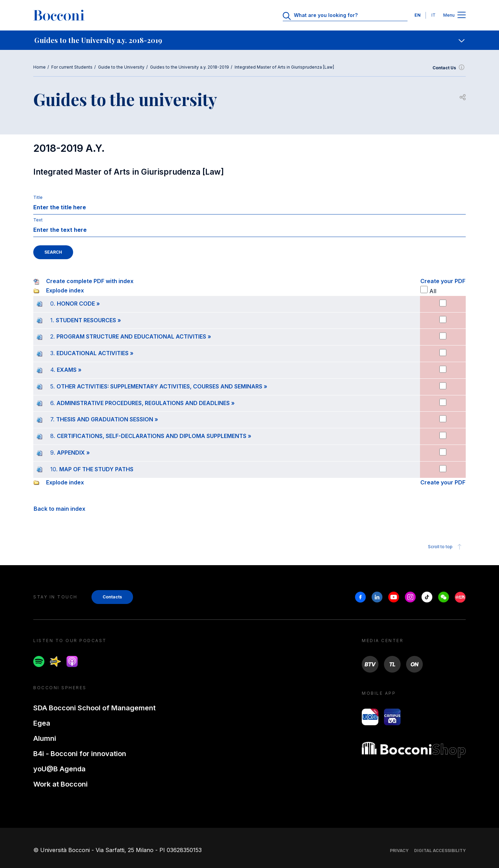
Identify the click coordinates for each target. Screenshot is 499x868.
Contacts (112, 597)
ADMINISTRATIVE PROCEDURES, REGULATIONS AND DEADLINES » (146, 403)
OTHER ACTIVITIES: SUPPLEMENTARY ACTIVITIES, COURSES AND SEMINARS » (162, 386)
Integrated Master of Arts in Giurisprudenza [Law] (284, 67)
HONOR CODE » (78, 304)
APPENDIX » (73, 453)
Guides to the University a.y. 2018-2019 (190, 67)
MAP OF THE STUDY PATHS (96, 469)
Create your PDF (443, 281)
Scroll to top (446, 547)
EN (418, 15)
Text (38, 220)
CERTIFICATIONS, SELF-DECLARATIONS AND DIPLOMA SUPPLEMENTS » (154, 436)
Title (38, 197)
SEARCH (53, 252)
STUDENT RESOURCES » (88, 320)
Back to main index (59, 509)
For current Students (72, 67)
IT (434, 15)
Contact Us (449, 68)
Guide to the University (121, 67)
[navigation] (249, 40)
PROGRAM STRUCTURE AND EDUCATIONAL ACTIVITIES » (134, 336)
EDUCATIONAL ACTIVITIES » (95, 353)
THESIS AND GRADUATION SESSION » (107, 419)
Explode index (65, 290)
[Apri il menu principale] (462, 15)
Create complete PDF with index (90, 281)
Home (40, 67)
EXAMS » (69, 370)
